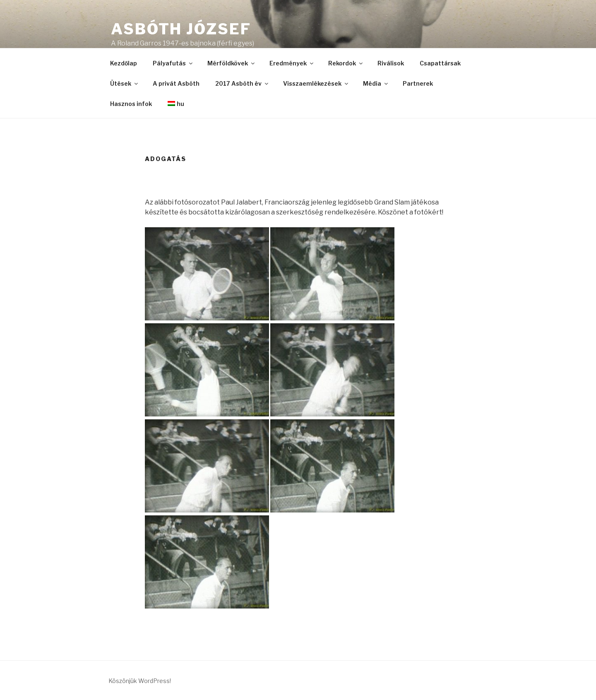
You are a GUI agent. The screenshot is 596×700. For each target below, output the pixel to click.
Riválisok (391, 63)
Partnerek (418, 83)
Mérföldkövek (232, 63)
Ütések (125, 83)
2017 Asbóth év (242, 83)
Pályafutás (173, 63)
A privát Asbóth (176, 83)
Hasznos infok (131, 104)
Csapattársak (440, 63)
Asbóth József (181, 29)
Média (376, 83)
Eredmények (292, 63)
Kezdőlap (124, 63)
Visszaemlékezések (316, 83)
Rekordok (346, 63)
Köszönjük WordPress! (140, 681)
